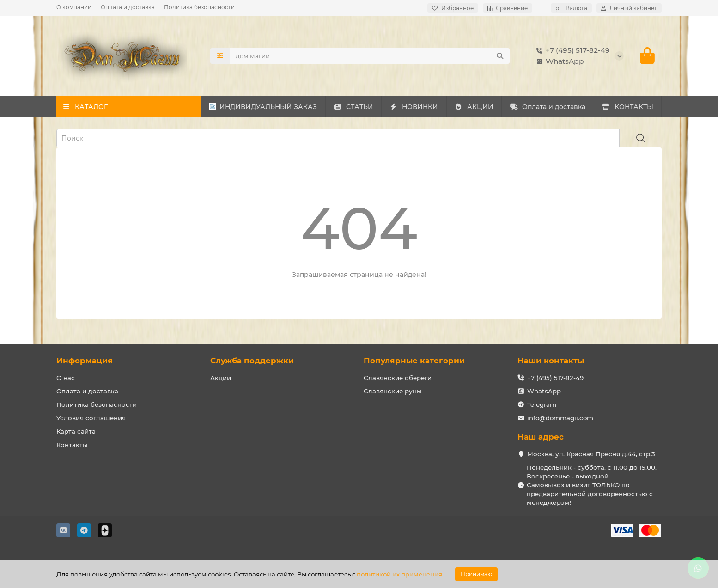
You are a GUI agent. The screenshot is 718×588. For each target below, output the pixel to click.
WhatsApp (558, 61)
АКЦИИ (474, 107)
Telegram (542, 404)
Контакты (72, 445)
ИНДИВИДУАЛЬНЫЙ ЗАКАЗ (263, 107)
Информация (85, 361)
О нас (66, 378)
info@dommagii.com (560, 418)
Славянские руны (393, 391)
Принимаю (476, 574)
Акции (221, 378)
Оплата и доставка (128, 7)
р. (571, 8)
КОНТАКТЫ (627, 107)
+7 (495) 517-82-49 (571, 50)
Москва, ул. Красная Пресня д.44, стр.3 (591, 454)
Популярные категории (414, 361)
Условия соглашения (91, 418)
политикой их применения (399, 574)
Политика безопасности (199, 7)
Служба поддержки (252, 361)
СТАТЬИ (353, 107)
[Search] (370, 56)
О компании (74, 7)
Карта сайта (76, 431)
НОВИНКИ (414, 107)
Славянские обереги (398, 378)
